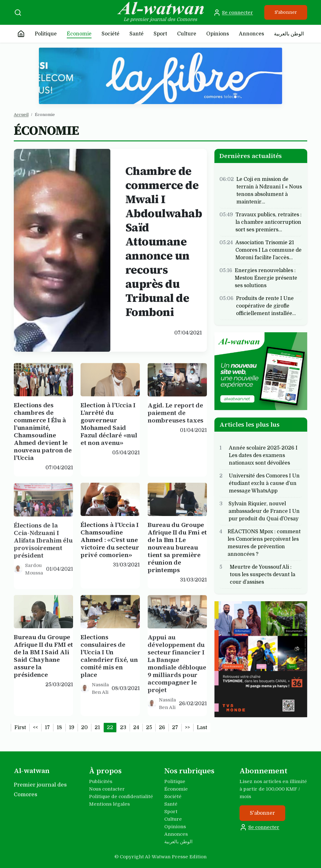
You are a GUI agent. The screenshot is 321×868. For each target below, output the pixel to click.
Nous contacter (107, 789)
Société (111, 34)
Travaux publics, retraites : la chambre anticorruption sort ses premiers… (268, 222)
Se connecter (233, 13)
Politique (46, 34)
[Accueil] (21, 34)
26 (162, 728)
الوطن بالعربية (289, 34)
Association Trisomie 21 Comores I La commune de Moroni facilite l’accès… (268, 250)
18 (59, 728)
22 (110, 728)
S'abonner (286, 12)
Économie (79, 34)
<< (35, 728)
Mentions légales (109, 804)
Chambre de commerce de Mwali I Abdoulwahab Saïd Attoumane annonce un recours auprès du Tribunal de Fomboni (164, 242)
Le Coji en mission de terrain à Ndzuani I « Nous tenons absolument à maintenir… (269, 190)
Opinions (218, 34)
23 (123, 728)
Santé (137, 34)
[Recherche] (18, 13)
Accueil (21, 115)
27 (175, 728)
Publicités (101, 781)
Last (202, 728)
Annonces (251, 34)
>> (187, 728)
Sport (160, 34)
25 (149, 728)
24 (136, 728)
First (20, 728)
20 (84, 728)
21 (97, 728)
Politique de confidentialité (121, 797)
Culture (187, 34)
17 (47, 728)
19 (72, 728)
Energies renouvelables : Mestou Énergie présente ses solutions (266, 278)
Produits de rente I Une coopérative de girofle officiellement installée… (266, 306)
